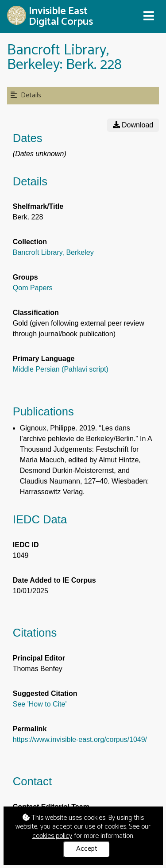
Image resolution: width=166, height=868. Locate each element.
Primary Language (44, 359)
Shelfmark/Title (38, 206)
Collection (30, 242)
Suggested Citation (45, 693)
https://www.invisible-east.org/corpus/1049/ (80, 739)
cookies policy (52, 836)
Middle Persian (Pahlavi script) (61, 369)
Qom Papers (33, 288)
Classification (36, 313)
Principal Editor (39, 658)
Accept (87, 849)
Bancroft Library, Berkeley (53, 252)
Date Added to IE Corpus (54, 580)
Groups (25, 277)
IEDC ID (26, 545)
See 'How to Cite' (40, 704)
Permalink (30, 729)
